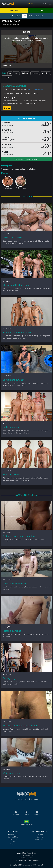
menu (47, 4)
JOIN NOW (14, 10)
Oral (30, 16)
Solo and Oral (13, 837)
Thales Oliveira (21, 188)
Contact (40, 837)
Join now (40, 834)
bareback (35, 73)
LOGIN (41, 10)
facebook (16, 814)
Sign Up (7, 108)
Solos (18, 16)
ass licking (46, 73)
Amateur (13, 844)
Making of (13, 839)
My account (40, 839)
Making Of (39, 16)
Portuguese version (26, 825)
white (16, 73)
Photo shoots (13, 834)
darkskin (25, 73)
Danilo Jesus (8, 188)
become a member (36, 89)
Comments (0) (8, 66)
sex (10, 73)
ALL (12, 16)
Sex (24, 16)
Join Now (29, 4)
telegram (37, 814)
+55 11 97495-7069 (25, 860)
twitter (27, 814)
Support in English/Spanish (26, 159)
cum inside (7, 77)
